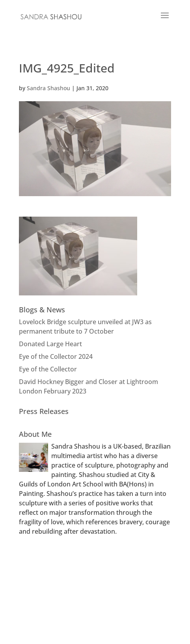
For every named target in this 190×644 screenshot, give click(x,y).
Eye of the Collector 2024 (56, 356)
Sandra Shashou (48, 88)
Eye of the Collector (48, 369)
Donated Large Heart (50, 344)
